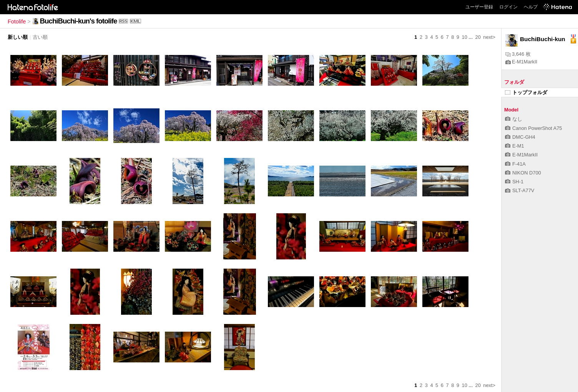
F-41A (515, 164)
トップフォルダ (526, 92)
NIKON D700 (523, 173)
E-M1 (515, 146)
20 (478, 37)
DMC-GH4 (520, 137)
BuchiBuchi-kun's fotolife (79, 21)
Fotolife (17, 22)
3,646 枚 (518, 54)
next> (489, 37)
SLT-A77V (520, 190)
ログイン (508, 7)
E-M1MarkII (521, 62)
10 (465, 37)
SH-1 (514, 182)
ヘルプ (531, 7)
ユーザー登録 (479, 7)
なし (514, 119)
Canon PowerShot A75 (533, 128)
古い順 (40, 37)
